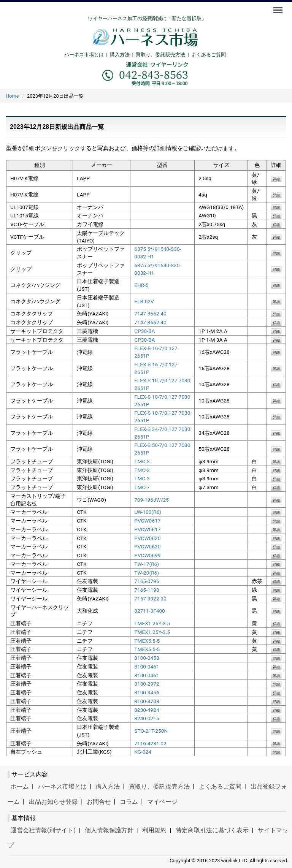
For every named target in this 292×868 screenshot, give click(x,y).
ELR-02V (144, 301)
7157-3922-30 (150, 599)
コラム (129, 802)
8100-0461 (147, 667)
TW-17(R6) (147, 564)
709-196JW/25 (152, 499)
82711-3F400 (150, 611)
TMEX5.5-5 (147, 640)
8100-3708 (147, 701)
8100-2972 (147, 684)
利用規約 (154, 830)
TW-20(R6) (147, 572)
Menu (279, 6)
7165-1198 (147, 590)
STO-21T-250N (151, 731)
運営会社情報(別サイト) (43, 830)
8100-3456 (147, 692)
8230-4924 (147, 710)
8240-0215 (147, 718)
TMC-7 (142, 487)
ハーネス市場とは (84, 55)
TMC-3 (142, 461)
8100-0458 (147, 658)
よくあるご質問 (209, 55)
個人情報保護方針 (109, 830)
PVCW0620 (147, 538)
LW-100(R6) (148, 512)
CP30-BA (144, 331)
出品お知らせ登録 (53, 802)
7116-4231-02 (150, 743)
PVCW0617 (147, 521)
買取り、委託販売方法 (159, 786)
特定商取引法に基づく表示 (212, 830)
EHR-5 (141, 285)
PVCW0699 (147, 555)
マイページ (162, 802)
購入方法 (120, 55)
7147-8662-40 (150, 314)
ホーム (20, 786)
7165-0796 (147, 581)
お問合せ (99, 802)
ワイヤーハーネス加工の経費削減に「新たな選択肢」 (147, 18)
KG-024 (143, 752)
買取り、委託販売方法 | (163, 55)
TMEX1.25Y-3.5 (152, 623)
